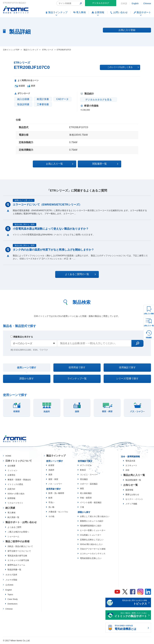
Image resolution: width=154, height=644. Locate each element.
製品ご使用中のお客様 (17, 542)
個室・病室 (53, 479)
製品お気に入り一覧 (134, 475)
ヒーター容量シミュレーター (93, 530)
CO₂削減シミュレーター (91, 535)
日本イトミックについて (19, 461)
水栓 (127, 470)
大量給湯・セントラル (58, 512)
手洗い (51, 503)
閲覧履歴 (149, 338)
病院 (82, 489)
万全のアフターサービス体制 (93, 549)
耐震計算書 (43, 99)
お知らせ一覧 (131, 485)
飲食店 (83, 470)
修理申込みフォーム (16, 565)
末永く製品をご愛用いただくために (131, 616)
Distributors (12, 604)
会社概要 (11, 466)
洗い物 (51, 507)
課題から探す (27, 379)
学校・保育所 (86, 498)
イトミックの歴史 (15, 484)
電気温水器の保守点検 (17, 556)
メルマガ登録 (11, 580)
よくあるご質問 (14, 527)
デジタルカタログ (101, 3)
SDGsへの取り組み (16, 494)
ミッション (12, 471)
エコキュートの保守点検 (18, 561)
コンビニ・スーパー (89, 475)
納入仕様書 (23, 99)
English (135, 3)
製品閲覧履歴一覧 (133, 480)
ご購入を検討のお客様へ (18, 532)
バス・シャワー (55, 484)
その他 (51, 517)
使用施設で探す (127, 367)
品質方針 (11, 489)
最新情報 (129, 490)
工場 (82, 507)
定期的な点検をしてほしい (92, 540)
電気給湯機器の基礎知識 (131, 628)
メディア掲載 (131, 504)
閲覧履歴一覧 (103, 164)
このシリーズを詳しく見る (123, 67)
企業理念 (11, 475)
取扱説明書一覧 (14, 570)
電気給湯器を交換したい (91, 558)
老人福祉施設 (86, 493)
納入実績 (10, 508)
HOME (8, 456)
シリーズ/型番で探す (127, 379)
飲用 (50, 498)
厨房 (50, 475)
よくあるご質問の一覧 (80, 274)
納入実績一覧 (13, 518)
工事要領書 (43, 104)
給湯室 (51, 465)
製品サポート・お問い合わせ (21, 523)
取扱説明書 (23, 104)
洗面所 (51, 470)
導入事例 (11, 513)
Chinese (147, 3)
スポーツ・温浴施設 (89, 484)
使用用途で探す (77, 367)
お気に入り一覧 (149, 326)
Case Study (13, 599)
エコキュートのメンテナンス (93, 554)
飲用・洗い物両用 (56, 493)
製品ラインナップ (56, 456)
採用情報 (11, 498)
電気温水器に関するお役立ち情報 (131, 603)
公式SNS (9, 585)
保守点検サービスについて (19, 551)
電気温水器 (130, 461)
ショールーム (13, 537)
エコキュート (131, 466)
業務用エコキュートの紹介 (92, 521)
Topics (10, 595)
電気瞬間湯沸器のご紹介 (91, 526)
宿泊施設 (84, 479)
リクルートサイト (15, 503)
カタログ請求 (11, 575)
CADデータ (62, 99)
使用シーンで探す (27, 368)
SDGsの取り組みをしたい (91, 544)
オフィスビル (86, 465)
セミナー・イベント (134, 499)
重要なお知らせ (132, 495)
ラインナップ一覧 (77, 379)
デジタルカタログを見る (98, 100)
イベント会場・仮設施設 (91, 503)
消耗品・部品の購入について (20, 547)
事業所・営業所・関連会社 (19, 480)
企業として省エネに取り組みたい (95, 517)
